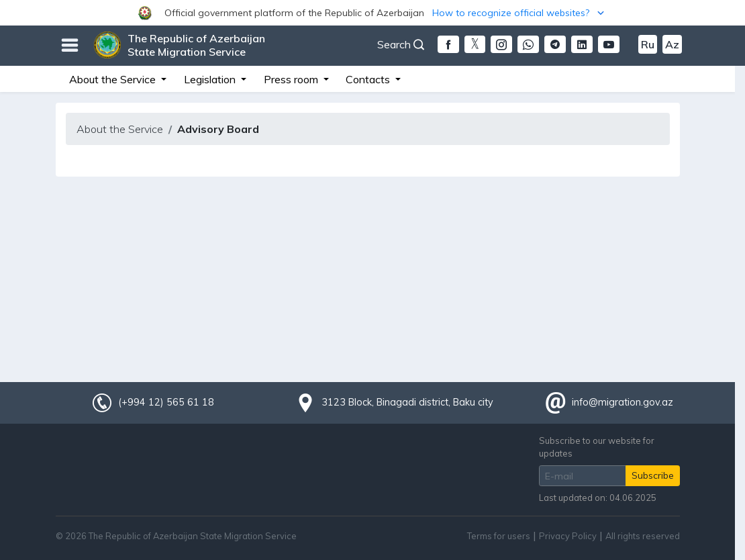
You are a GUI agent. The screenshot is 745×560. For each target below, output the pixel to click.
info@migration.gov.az (623, 402)
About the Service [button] (114, 79)
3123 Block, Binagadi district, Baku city (407, 402)
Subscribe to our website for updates (597, 447)
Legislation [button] (211, 79)
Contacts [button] (369, 79)
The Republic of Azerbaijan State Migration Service (196, 45)
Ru (648, 44)
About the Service (120, 129)
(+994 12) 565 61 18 (166, 402)
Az (672, 44)
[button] (372, 13)
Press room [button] (292, 79)
